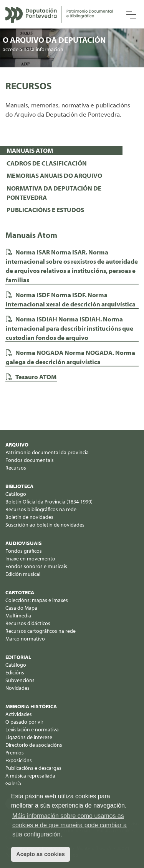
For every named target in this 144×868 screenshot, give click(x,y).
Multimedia (18, 615)
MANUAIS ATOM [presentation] (30, 150)
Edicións (15, 672)
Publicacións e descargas (33, 768)
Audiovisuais (24, 543)
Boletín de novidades (29, 517)
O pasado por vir (24, 722)
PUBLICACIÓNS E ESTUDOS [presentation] (45, 210)
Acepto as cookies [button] (40, 854)
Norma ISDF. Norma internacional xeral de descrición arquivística (71, 299)
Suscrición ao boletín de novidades (45, 525)
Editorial (18, 657)
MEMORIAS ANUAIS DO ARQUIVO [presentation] (54, 175)
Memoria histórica (31, 706)
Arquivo (17, 445)
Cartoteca (20, 592)
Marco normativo (25, 639)
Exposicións (19, 760)
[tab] (61, 151)
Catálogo (16, 494)
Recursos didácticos (28, 623)
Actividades (19, 714)
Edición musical (23, 574)
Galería (13, 783)
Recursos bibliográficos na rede (41, 509)
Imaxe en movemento (30, 559)
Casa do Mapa (21, 608)
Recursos (16, 468)
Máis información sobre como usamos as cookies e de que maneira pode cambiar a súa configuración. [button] (70, 825)
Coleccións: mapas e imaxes (37, 600)
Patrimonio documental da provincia (47, 452)
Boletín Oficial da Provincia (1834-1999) (49, 502)
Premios (15, 753)
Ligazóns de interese (29, 737)
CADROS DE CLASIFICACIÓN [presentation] (47, 163)
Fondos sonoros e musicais (36, 566)
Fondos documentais (30, 460)
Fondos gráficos (24, 551)
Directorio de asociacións (34, 745)
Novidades (17, 688)
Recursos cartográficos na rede (41, 631)
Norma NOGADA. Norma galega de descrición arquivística (70, 357)
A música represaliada (30, 776)
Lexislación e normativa (32, 729)
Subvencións (20, 680)
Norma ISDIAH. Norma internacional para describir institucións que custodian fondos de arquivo (70, 328)
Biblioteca (19, 486)
